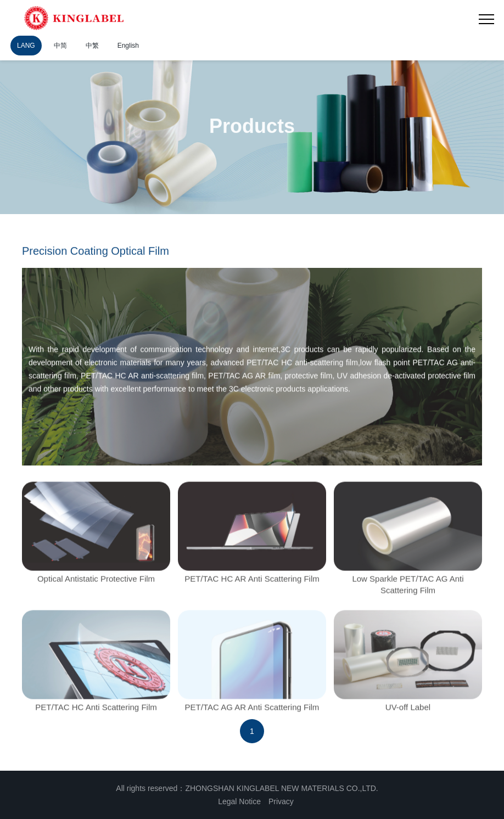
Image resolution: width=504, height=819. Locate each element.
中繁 (92, 46)
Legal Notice (239, 801)
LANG (26, 46)
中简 (60, 46)
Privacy (281, 801)
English (128, 46)
